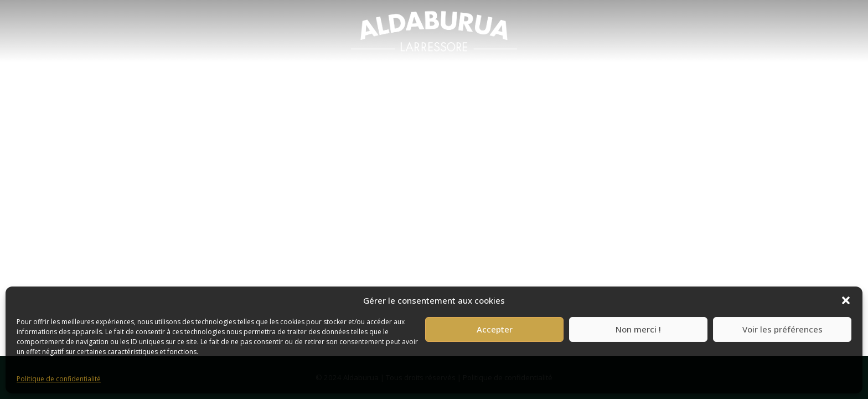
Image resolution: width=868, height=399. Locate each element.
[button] (846, 300)
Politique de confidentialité (59, 379)
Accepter (495, 329)
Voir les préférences (782, 329)
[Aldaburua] (434, 31)
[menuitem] (434, 31)
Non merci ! (638, 329)
